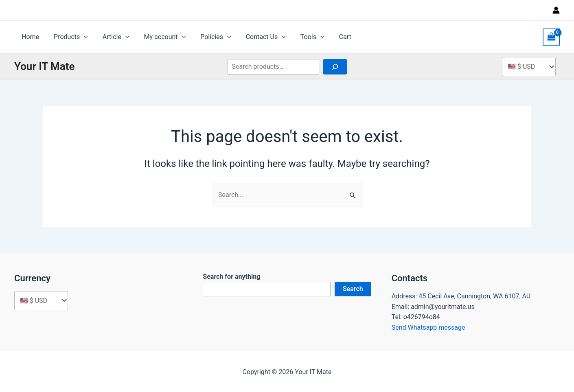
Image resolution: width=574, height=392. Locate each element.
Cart (333, 37)
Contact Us (257, 37)
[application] (81, 37)
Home (30, 37)
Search (353, 289)
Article (112, 37)
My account (159, 37)
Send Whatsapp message (428, 327)
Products (68, 37)
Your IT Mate (45, 66)
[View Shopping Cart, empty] (551, 37)
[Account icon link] (556, 10)
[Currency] (41, 301)
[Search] (335, 67)
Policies (208, 37)
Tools (302, 37)
